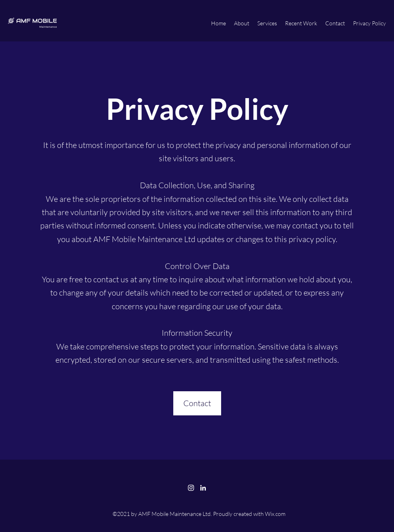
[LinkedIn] (203, 488)
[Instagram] (191, 488)
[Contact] (197, 403)
